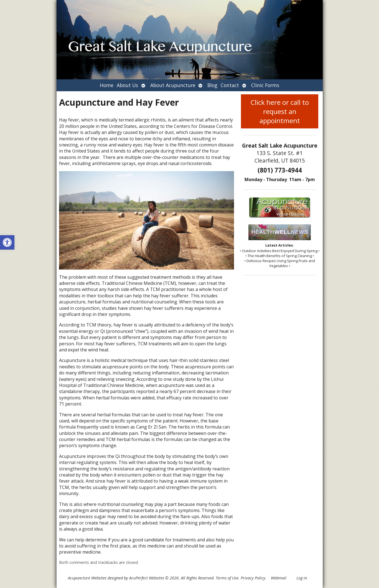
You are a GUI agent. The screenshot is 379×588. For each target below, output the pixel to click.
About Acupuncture (173, 85)
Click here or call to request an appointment (280, 111)
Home (107, 85)
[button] (7, 242)
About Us (127, 85)
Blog (212, 85)
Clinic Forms (265, 85)
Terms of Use (227, 578)
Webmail (279, 578)
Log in (302, 578)
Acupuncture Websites (87, 578)
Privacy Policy (253, 578)
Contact (230, 85)
